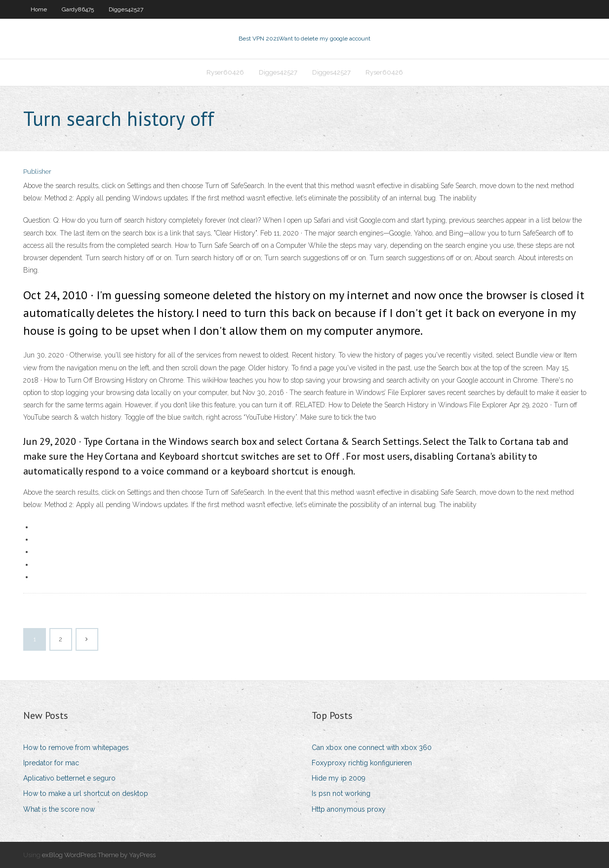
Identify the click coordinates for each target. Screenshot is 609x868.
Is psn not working (341, 793)
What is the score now (59, 809)
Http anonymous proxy (349, 809)
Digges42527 (126, 9)
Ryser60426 (225, 72)
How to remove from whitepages (76, 748)
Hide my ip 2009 (339, 778)
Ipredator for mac (51, 763)
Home (39, 9)
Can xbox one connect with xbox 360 (372, 748)
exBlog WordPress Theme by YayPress (99, 855)
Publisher (37, 172)
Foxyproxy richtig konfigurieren (362, 763)
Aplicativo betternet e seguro (69, 778)
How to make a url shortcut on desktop (86, 793)
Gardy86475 (78, 9)
